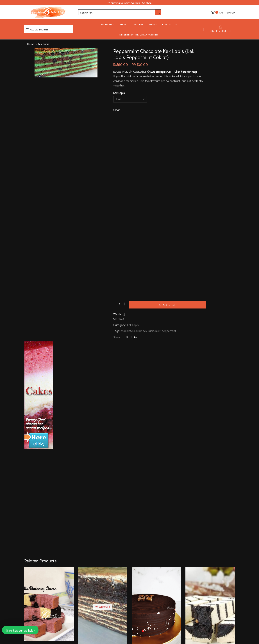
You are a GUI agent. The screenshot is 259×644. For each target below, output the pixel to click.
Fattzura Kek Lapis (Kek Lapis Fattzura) (49, 564)
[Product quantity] (95, 342)
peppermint (145, 367)
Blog (153, 24)
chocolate (102, 367)
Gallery (138, 24)
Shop (124, 24)
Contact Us (171, 24)
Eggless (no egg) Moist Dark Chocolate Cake (156, 571)
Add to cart (133, 342)
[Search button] (158, 12)
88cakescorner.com (54, 642)
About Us (107, 24)
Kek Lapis (44, 44)
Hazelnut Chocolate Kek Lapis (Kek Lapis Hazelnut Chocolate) (103, 571)
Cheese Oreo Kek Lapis (210, 569)
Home (31, 44)
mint (134, 367)
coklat (114, 367)
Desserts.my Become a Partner (140, 34)
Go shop (147, 3)
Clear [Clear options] (92, 120)
